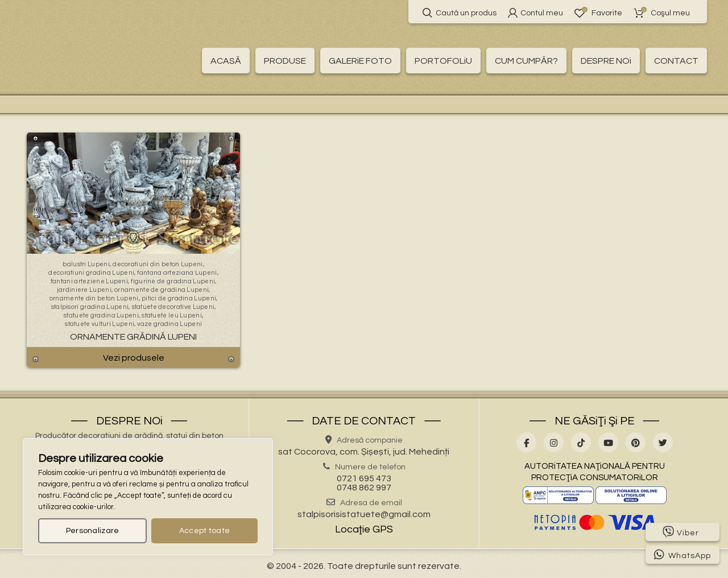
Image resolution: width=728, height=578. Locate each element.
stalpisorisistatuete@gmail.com (364, 514)
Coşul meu (662, 13)
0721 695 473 (364, 478)
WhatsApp (682, 555)
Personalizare (93, 531)
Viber (681, 532)
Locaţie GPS (364, 529)
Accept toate (205, 531)
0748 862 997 (364, 488)
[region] (148, 497)
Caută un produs (460, 13)
